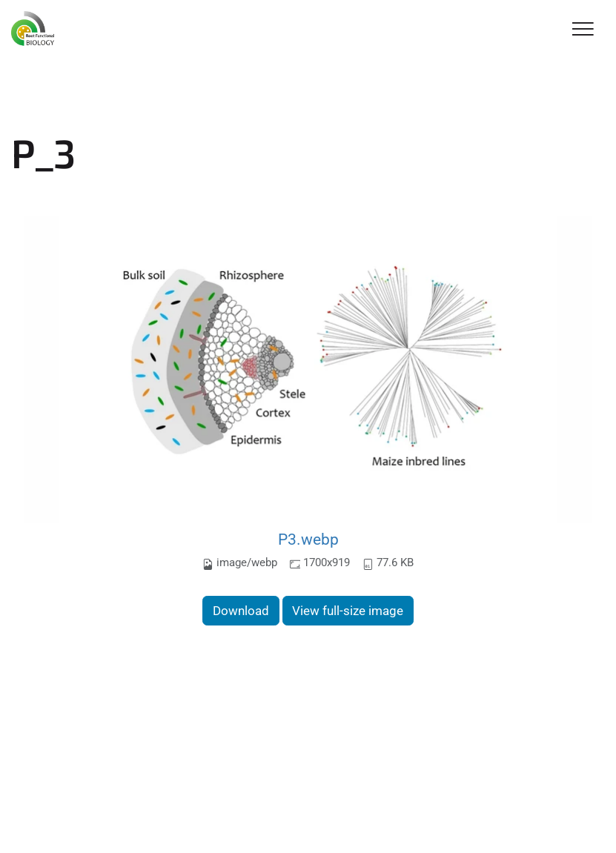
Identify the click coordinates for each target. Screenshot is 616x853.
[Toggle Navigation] (583, 30)
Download (241, 611)
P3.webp (308, 539)
